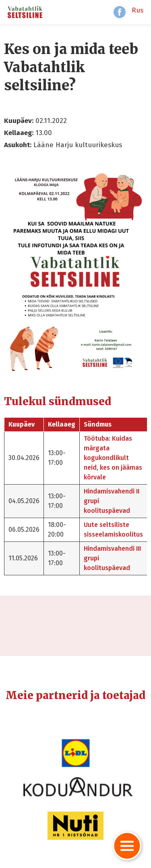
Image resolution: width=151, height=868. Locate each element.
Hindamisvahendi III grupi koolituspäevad (112, 558)
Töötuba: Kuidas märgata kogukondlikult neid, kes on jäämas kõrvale (113, 458)
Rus (138, 10)
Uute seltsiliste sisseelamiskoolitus (113, 530)
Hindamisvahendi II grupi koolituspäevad (112, 501)
